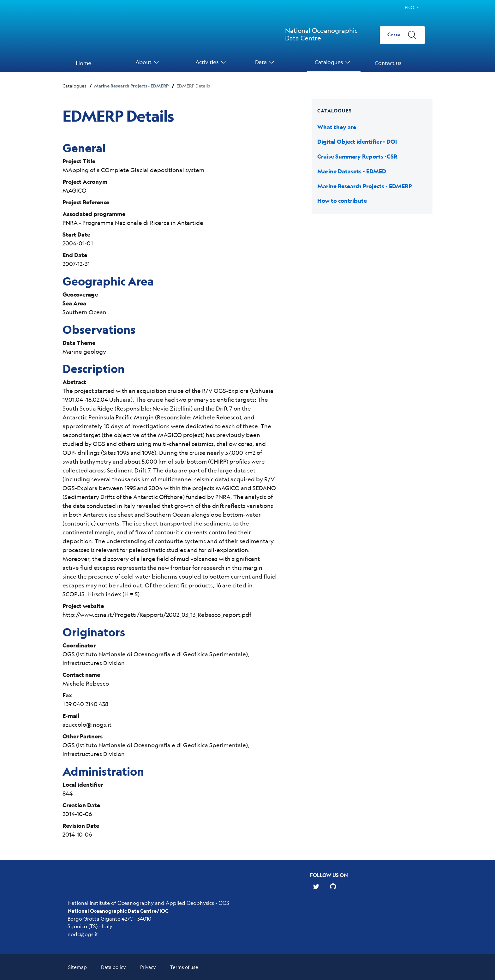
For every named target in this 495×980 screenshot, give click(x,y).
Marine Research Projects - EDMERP (131, 86)
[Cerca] (402, 35)
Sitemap (78, 967)
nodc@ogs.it (83, 934)
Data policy (113, 967)
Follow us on (329, 875)
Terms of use (184, 967)
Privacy (148, 967)
